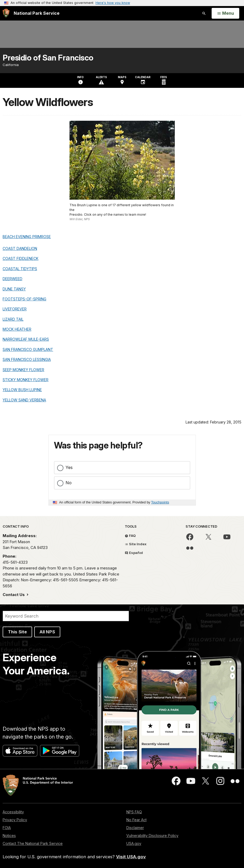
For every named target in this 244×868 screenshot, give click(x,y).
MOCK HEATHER (17, 329)
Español (134, 553)
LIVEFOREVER (15, 309)
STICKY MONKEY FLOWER (26, 380)
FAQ (130, 536)
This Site (17, 632)
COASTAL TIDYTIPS (20, 269)
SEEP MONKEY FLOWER (23, 370)
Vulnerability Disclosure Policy (152, 836)
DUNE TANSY (14, 289)
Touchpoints (160, 502)
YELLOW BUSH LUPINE (22, 390)
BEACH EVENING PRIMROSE (27, 237)
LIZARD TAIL (13, 319)
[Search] (66, 616)
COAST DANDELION (20, 248)
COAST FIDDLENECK (21, 258)
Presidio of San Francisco (48, 58)
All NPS (47, 632)
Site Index (136, 544)
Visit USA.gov (131, 857)
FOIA (7, 828)
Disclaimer (135, 828)
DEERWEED (13, 279)
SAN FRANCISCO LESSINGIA (27, 359)
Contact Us (14, 595)
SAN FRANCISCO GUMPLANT (28, 349)
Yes (69, 467)
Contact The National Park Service (33, 843)
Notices (9, 836)
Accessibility (13, 812)
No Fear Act (136, 820)
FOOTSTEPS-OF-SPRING (24, 299)
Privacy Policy (15, 820)
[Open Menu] (225, 13)
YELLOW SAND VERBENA (24, 400)
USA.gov (134, 843)
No (69, 483)
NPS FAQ (134, 812)
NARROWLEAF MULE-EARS (26, 339)
